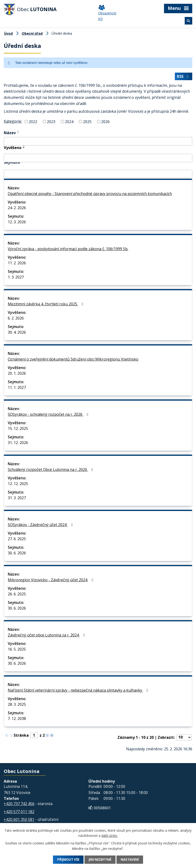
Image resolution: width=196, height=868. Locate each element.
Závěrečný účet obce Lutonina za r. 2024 (47, 636)
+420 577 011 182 (19, 813)
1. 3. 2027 (16, 278)
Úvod (8, 33)
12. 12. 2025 (18, 485)
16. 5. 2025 (17, 650)
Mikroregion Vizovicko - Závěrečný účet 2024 (51, 581)
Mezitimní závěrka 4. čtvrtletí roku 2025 (46, 305)
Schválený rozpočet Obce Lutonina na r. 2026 (51, 470)
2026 (105, 122)
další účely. (110, 836)
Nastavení (133, 860)
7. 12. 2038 (17, 719)
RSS (183, 77)
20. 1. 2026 (17, 374)
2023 (51, 122)
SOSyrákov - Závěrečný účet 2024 (41, 526)
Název (10, 134)
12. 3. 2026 (17, 223)
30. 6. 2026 (17, 554)
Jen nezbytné (100, 860)
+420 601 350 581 (19, 820)
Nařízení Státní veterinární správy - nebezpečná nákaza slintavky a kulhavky (79, 691)
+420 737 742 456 (19, 805)
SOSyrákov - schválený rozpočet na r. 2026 (49, 415)
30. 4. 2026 (17, 333)
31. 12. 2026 (18, 444)
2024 (69, 122)
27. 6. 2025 (17, 540)
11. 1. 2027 (17, 388)
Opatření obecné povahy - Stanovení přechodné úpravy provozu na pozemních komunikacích (90, 195)
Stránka (21, 736)
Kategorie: (13, 122)
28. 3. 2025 (17, 705)
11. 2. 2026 (17, 264)
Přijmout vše (66, 860)
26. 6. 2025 (17, 595)
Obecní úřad (32, 33)
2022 (33, 122)
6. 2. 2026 (16, 319)
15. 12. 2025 (18, 429)
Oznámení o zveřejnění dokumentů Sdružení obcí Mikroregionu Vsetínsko (73, 360)
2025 (87, 122)
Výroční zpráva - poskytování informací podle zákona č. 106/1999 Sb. (68, 250)
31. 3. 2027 (17, 499)
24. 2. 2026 (17, 209)
